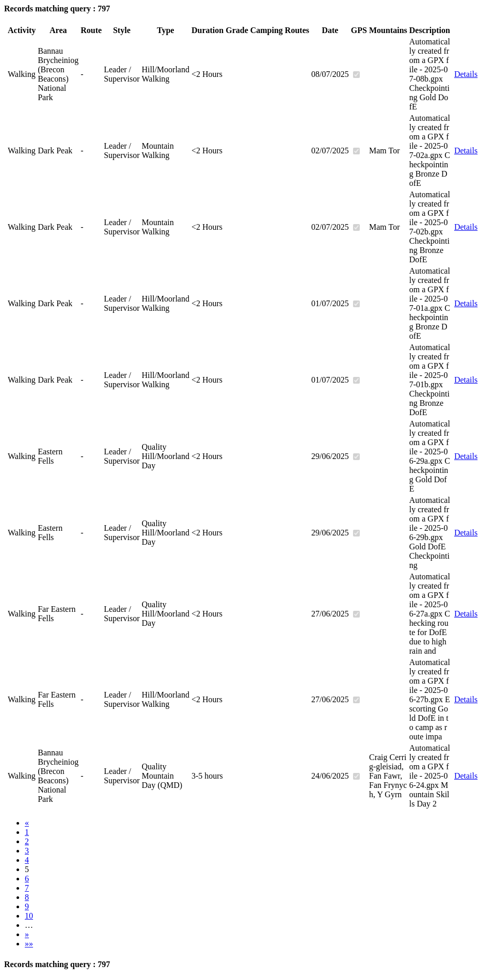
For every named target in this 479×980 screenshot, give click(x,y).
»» (29, 944)
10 (29, 916)
